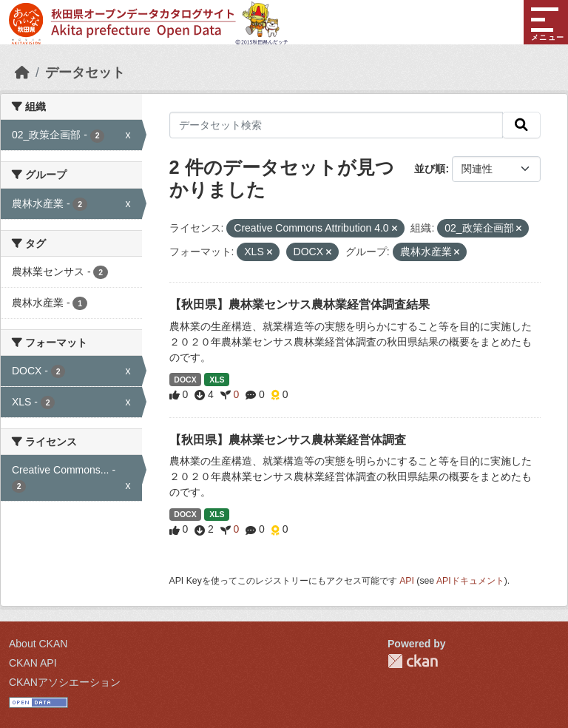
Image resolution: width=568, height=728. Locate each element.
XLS (217, 380)
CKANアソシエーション (65, 682)
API (407, 581)
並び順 (430, 169)
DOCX (185, 380)
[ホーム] (22, 73)
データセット (85, 73)
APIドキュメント (470, 581)
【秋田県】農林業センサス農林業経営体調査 (288, 440)
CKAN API (33, 663)
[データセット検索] (337, 125)
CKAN (413, 661)
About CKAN (38, 644)
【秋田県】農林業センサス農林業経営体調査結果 (300, 304)
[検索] (521, 125)
